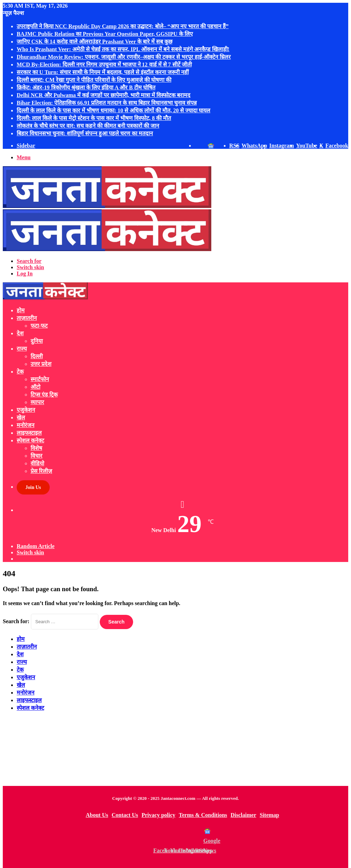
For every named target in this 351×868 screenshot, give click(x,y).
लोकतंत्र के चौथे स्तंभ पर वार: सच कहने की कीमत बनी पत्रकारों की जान (88, 126)
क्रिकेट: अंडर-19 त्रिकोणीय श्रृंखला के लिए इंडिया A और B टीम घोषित (86, 87)
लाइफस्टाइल (29, 433)
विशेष (36, 448)
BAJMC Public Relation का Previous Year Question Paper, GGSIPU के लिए (105, 34)
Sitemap (269, 815)
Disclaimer (244, 815)
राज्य (22, 349)
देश (20, 333)
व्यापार (37, 402)
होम (21, 310)
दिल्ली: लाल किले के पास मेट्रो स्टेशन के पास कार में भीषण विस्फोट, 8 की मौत (94, 118)
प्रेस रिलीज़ (41, 471)
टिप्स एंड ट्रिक (44, 395)
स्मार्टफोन (40, 379)
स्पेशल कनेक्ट (30, 440)
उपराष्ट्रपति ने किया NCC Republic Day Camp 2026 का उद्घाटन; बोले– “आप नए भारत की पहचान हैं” (123, 26)
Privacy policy (158, 815)
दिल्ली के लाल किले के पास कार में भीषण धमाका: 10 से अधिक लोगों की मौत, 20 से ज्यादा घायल (113, 110)
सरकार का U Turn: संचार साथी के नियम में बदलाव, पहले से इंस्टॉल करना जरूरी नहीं (103, 72)
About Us (97, 815)
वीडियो (37, 463)
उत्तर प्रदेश (41, 364)
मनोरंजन (26, 425)
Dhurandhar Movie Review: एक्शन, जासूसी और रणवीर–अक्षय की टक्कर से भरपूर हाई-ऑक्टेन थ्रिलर (124, 57)
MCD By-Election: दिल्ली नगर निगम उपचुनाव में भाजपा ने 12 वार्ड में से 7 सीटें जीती (104, 65)
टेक (20, 372)
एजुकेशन (26, 410)
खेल (21, 417)
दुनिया (37, 341)
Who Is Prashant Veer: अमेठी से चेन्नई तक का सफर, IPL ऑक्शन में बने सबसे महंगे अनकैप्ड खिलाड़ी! (123, 49)
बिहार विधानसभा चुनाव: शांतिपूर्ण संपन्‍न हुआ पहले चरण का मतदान (85, 133)
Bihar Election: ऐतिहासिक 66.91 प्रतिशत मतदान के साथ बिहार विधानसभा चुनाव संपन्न (107, 103)
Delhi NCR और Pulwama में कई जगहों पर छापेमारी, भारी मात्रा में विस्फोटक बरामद (104, 95)
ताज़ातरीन (27, 318)
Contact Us (125, 815)
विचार (36, 456)
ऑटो (35, 387)
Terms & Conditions (203, 815)
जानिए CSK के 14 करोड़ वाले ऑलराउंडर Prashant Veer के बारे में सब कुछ (95, 42)
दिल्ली (37, 356)
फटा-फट (39, 326)
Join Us (33, 487)
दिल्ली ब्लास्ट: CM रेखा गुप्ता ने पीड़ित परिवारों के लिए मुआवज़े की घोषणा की (94, 80)
